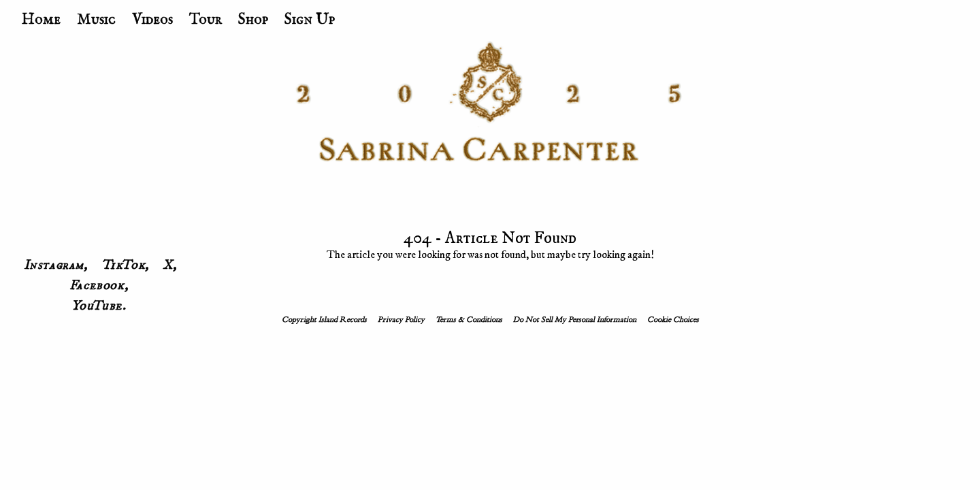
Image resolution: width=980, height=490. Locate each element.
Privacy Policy (401, 320)
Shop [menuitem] (253, 20)
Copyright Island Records (324, 320)
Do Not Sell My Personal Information (575, 320)
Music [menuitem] (96, 20)
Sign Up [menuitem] (310, 20)
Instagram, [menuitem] (56, 265)
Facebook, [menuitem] (99, 286)
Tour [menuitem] (206, 20)
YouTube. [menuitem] (99, 306)
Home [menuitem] (41, 20)
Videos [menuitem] (152, 20)
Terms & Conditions (469, 320)
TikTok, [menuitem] (125, 265)
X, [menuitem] (170, 265)
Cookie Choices (673, 320)
